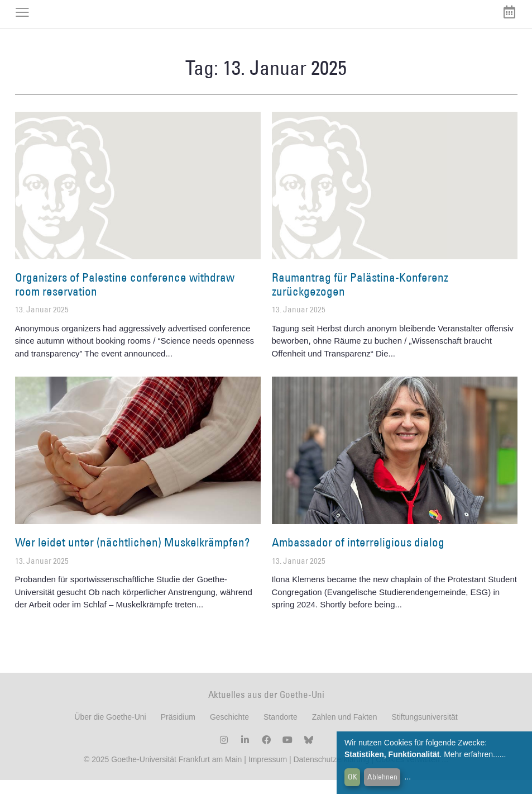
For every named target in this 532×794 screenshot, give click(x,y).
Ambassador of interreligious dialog (358, 557)
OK (353, 777)
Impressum (267, 773)
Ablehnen (382, 777)
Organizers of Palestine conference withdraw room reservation (125, 299)
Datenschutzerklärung (331, 773)
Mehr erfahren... (472, 754)
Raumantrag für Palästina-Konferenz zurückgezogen (360, 299)
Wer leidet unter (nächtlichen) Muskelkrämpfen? (132, 557)
